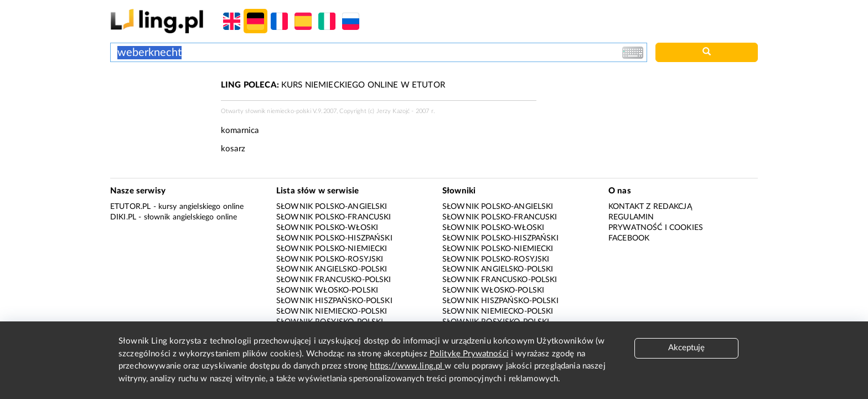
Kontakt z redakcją (650, 207)
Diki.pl (123, 217)
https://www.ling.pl (407, 366)
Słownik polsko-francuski (334, 217)
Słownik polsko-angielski (332, 207)
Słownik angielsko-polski (332, 269)
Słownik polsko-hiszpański (334, 238)
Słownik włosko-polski (327, 290)
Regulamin (631, 217)
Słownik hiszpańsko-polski (334, 301)
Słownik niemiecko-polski (332, 311)
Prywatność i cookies (656, 228)
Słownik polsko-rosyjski (330, 259)
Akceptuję (686, 348)
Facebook (629, 238)
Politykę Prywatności (469, 354)
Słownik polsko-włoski (327, 228)
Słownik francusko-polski (334, 280)
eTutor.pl (130, 207)
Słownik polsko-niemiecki (332, 249)
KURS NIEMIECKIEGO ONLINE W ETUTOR (333, 85)
